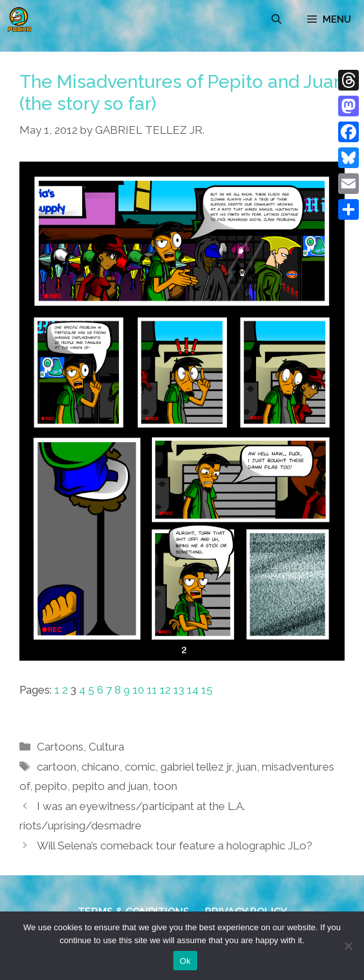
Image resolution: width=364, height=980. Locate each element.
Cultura (106, 747)
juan (247, 767)
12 (165, 690)
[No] (348, 946)
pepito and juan (110, 786)
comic (140, 767)
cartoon (57, 767)
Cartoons (60, 747)
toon (165, 786)
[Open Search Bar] (276, 19)
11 (152, 690)
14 (193, 690)
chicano (101, 767)
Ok (185, 961)
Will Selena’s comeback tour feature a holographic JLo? (175, 846)
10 (138, 690)
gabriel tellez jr (196, 767)
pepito (51, 786)
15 (207, 690)
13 (179, 690)
